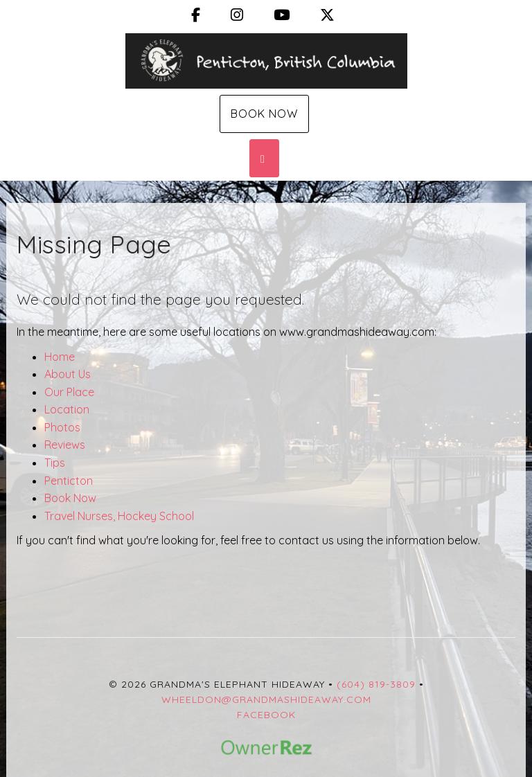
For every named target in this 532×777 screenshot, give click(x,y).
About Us (68, 374)
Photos (62, 427)
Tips (55, 463)
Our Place (69, 392)
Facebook (266, 715)
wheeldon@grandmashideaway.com (266, 699)
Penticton (69, 481)
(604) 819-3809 (376, 684)
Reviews (65, 445)
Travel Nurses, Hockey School (119, 516)
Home (60, 357)
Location (67, 409)
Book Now (264, 114)
